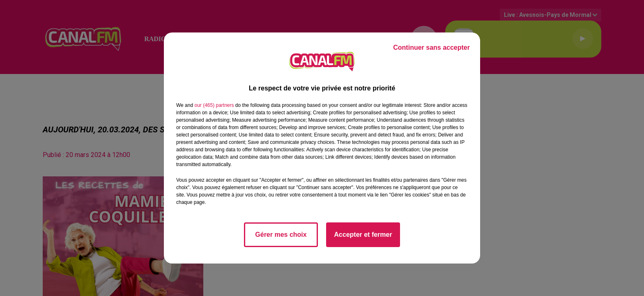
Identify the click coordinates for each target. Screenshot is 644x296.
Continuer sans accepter (431, 47)
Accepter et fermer (363, 235)
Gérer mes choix (281, 235)
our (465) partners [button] (214, 105)
